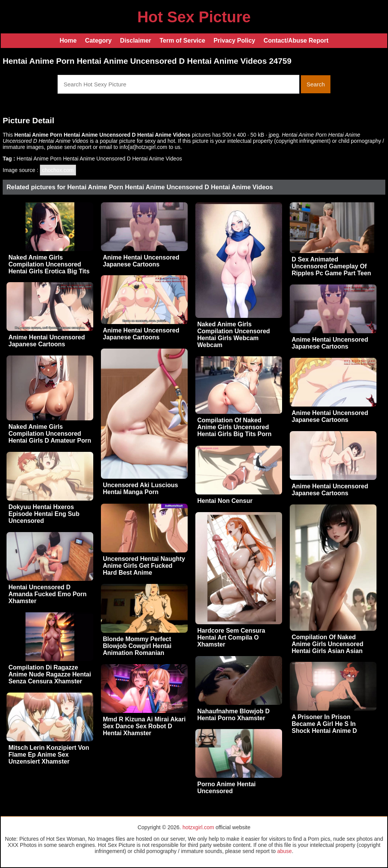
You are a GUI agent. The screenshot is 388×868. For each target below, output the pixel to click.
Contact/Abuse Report (296, 41)
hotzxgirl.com (198, 827)
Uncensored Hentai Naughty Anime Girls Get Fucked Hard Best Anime (144, 566)
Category (98, 41)
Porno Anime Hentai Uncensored (226, 788)
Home (68, 41)
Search (316, 84)
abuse (284, 851)
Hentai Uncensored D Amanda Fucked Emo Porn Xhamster (48, 594)
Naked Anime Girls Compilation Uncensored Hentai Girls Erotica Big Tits (49, 264)
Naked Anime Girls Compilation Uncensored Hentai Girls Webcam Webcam (234, 335)
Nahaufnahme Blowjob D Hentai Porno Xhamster (233, 715)
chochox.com (58, 170)
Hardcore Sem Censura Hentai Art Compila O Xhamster (231, 637)
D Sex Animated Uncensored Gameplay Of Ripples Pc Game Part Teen (331, 266)
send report (78, 147)
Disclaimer (136, 41)
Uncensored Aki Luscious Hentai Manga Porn (140, 489)
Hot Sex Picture (194, 17)
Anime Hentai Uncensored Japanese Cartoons (141, 261)
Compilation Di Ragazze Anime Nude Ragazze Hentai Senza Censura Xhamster (50, 674)
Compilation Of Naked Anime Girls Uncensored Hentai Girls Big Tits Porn (234, 427)
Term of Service (182, 41)
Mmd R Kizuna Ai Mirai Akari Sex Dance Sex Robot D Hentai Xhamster (144, 726)
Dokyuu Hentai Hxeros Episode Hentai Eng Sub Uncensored (44, 514)
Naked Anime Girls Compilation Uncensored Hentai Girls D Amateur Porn (50, 434)
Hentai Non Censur (225, 501)
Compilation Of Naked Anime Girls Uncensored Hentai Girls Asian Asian (328, 644)
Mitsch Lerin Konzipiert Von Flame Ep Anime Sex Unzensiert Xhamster (49, 755)
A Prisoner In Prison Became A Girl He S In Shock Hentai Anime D (324, 724)
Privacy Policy (234, 41)
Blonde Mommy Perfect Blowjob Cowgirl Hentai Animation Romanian (137, 646)
